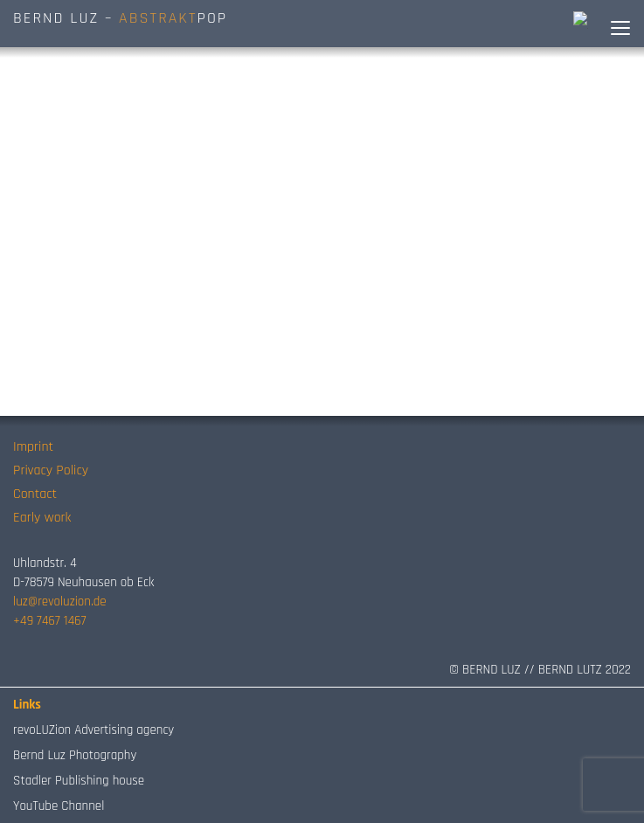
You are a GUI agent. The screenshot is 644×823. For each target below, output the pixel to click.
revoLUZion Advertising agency (93, 730)
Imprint (33, 447)
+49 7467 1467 (49, 621)
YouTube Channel (59, 806)
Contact (35, 494)
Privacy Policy (51, 470)
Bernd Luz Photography (75, 755)
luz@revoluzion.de (60, 602)
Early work (42, 518)
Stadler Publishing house (79, 781)
